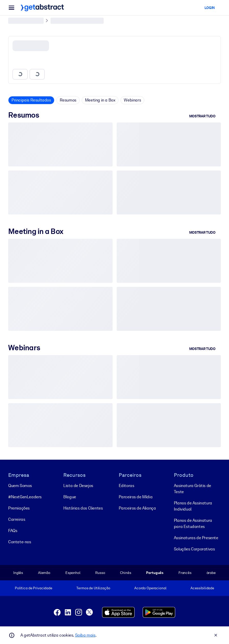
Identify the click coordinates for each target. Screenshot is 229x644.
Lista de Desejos (78, 485)
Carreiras (17, 519)
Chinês (125, 572)
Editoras (126, 485)
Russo (100, 572)
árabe (211, 572)
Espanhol (73, 572)
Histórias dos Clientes (83, 508)
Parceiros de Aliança (137, 508)
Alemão (44, 572)
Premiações (19, 508)
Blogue (70, 497)
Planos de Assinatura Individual (193, 506)
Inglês (18, 572)
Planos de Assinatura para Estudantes (193, 523)
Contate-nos (20, 542)
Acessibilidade (202, 588)
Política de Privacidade (34, 588)
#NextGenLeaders (25, 497)
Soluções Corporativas (194, 549)
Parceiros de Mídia (136, 497)
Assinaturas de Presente (196, 538)
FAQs (13, 530)
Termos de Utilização (93, 588)
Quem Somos (20, 485)
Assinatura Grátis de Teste (192, 488)
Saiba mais (85, 635)
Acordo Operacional (150, 588)
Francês (185, 572)
